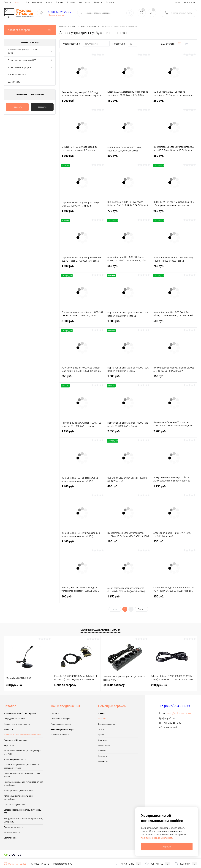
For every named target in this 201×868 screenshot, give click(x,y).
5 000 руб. (82, 103)
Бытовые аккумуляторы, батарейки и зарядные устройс (21, 766)
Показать (17, 107)
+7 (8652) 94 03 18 (40, 864)
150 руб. (128, 103)
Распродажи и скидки (61, 724)
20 (51, 60)
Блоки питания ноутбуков (19, 67)
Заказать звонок (56, 15)
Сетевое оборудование (14, 805)
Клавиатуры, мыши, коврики (17, 724)
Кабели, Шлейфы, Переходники (18, 791)
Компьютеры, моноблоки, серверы (20, 713)
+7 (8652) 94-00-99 (59, 12)
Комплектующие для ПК (15, 759)
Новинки (55, 713)
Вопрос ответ (84, 2)
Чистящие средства (17, 75)
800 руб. (128, 158)
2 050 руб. (128, 433)
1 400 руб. (82, 488)
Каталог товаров (30, 30)
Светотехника (10, 838)
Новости (98, 2)
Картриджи (9, 745)
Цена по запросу (65, 685)
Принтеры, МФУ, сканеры (15, 740)
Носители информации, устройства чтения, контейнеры (23, 784)
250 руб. (174, 103)
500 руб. (174, 323)
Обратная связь (15, 864)
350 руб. (174, 598)
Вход (178, 2)
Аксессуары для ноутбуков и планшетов (22, 735)
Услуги (49, 2)
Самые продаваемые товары (100, 630)
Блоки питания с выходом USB (22, 60)
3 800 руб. (82, 323)
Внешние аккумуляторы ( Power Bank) (23, 51)
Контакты (110, 2)
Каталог (18, 2)
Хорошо (167, 847)
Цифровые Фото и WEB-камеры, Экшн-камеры (22, 775)
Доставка (71, 2)
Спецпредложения (34, 2)
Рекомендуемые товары (62, 729)
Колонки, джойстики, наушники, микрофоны (18, 798)
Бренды (59, 2)
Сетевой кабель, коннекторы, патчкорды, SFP (23, 812)
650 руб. (128, 268)
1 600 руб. (82, 213)
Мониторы (9, 729)
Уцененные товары (60, 735)
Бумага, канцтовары (13, 827)
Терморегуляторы (12, 832)
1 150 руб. (82, 433)
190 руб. (128, 543)
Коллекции (103, 761)
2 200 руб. (174, 433)
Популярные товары (60, 719)
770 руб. (128, 213)
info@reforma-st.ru (179, 713)
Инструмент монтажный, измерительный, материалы (23, 820)
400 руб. (128, 488)
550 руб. (174, 158)
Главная (7, 2)
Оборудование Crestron (14, 719)
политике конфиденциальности (157, 838)
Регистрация (189, 2)
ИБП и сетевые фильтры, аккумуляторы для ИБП (22, 752)
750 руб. (174, 268)
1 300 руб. (82, 158)
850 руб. (82, 378)
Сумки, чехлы (14, 82)
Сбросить (42, 107)
